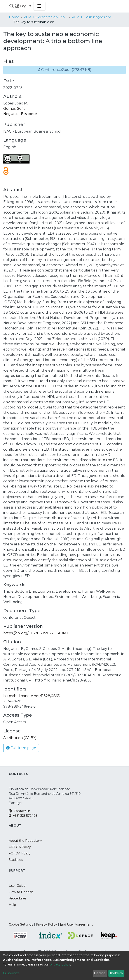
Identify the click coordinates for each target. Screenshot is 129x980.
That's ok (116, 973)
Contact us (20, 811)
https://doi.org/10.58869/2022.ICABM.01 (37, 633)
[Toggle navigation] (39, 6)
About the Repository (25, 841)
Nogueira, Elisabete (20, 114)
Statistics (16, 860)
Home (14, 17)
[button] (64, 70)
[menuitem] (17, 6)
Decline (100, 973)
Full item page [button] (21, 748)
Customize (11, 973)
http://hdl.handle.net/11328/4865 (31, 696)
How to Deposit (21, 892)
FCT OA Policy (20, 853)
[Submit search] (11, 6)
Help (12, 905)
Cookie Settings (21, 924)
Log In (26, 6)
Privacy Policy (46, 924)
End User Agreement (76, 924)
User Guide (17, 886)
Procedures (18, 898)
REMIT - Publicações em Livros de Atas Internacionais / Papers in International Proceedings (94, 17)
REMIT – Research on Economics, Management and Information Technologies (45, 17)
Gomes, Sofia (14, 109)
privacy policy (60, 964)
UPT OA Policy (20, 847)
